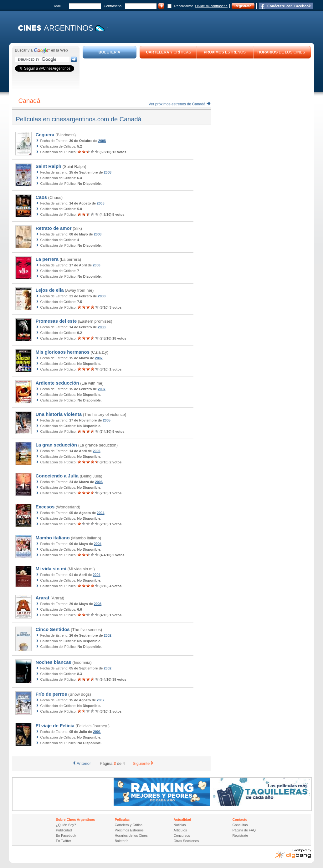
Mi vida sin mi (51, 569)
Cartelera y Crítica (129, 825)
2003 (98, 604)
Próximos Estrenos (129, 830)
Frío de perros (51, 694)
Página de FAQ (244, 830)
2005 (106, 420)
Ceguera (45, 135)
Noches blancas (54, 662)
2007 (99, 358)
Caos (41, 197)
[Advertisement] (197, 76)
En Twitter (64, 841)
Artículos (180, 830)
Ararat (43, 598)
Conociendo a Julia (57, 476)
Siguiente (143, 763)
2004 (100, 513)
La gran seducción (56, 445)
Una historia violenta (59, 414)
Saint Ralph (49, 166)
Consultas (240, 825)
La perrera (47, 259)
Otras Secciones (186, 841)
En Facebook (66, 835)
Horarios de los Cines (131, 835)
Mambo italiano (53, 538)
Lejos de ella (50, 290)
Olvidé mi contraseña (211, 6)
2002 (108, 635)
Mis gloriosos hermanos (63, 352)
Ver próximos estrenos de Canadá (180, 104)
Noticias (180, 825)
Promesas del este (56, 321)
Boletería (122, 841)
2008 (102, 141)
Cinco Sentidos (53, 629)
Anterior (82, 763)
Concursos (182, 835)
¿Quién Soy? (66, 825)
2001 (97, 732)
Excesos (45, 507)
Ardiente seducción (57, 383)
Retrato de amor (54, 228)
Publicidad (64, 830)
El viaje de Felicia (55, 726)
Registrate (243, 6)
